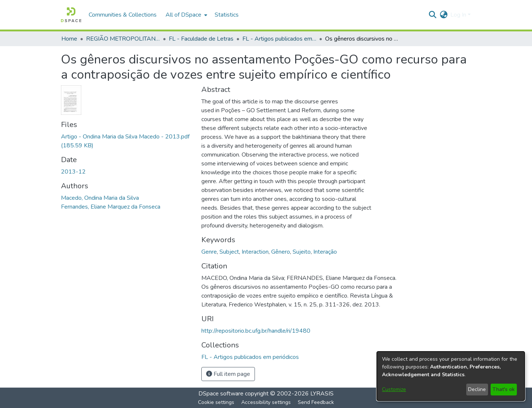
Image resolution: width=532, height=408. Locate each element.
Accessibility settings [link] (266, 402)
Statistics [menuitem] (227, 15)
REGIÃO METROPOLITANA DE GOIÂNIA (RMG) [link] (123, 39)
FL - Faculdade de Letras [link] (201, 39)
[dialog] (451, 376)
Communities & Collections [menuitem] (123, 15)
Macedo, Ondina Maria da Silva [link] (100, 198)
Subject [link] (229, 252)
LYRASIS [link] (322, 394)
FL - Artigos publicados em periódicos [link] (279, 39)
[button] (71, 15)
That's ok (504, 389)
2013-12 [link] (73, 172)
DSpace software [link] (221, 394)
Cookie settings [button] (216, 402)
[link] (250, 357)
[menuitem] (186, 15)
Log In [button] (459, 15)
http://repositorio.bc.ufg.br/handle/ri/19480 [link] (256, 331)
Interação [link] (325, 252)
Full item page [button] (228, 374)
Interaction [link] (255, 252)
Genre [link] (209, 252)
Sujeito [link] (302, 252)
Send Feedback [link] (316, 402)
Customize (394, 389)
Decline (477, 389)
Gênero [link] (281, 252)
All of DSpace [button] (183, 15)
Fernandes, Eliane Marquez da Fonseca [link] (111, 207)
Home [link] (69, 39)
